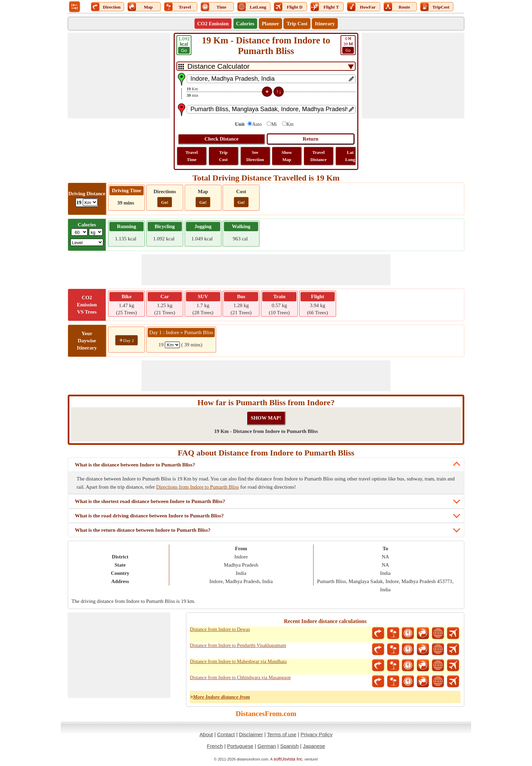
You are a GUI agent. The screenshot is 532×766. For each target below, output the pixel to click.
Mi (274, 124)
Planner (271, 24)
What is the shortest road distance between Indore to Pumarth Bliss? (150, 501)
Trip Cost (297, 24)
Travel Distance (319, 156)
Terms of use (282, 734)
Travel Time (192, 156)
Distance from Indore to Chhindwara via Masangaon (240, 678)
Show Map (287, 156)
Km (290, 124)
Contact (226, 734)
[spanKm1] (172, 345)
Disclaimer (251, 734)
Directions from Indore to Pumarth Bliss (198, 487)
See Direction (255, 156)
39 (348, 45)
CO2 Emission (213, 24)
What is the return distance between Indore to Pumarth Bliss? (143, 530)
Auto (257, 124)
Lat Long (350, 156)
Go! (165, 202)
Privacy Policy (316, 734)
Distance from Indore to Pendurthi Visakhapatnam (238, 645)
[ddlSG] (87, 242)
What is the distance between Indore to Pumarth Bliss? (135, 465)
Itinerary (325, 24)
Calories (245, 24)
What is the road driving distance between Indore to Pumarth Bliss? (149, 516)
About (206, 734)
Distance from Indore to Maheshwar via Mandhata (238, 662)
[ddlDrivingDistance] (90, 202)
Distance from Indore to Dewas (220, 629)
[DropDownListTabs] (266, 66)
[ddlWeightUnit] (96, 232)
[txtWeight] (79, 232)
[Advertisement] (119, 76)
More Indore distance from (221, 697)
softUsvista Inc (288, 759)
